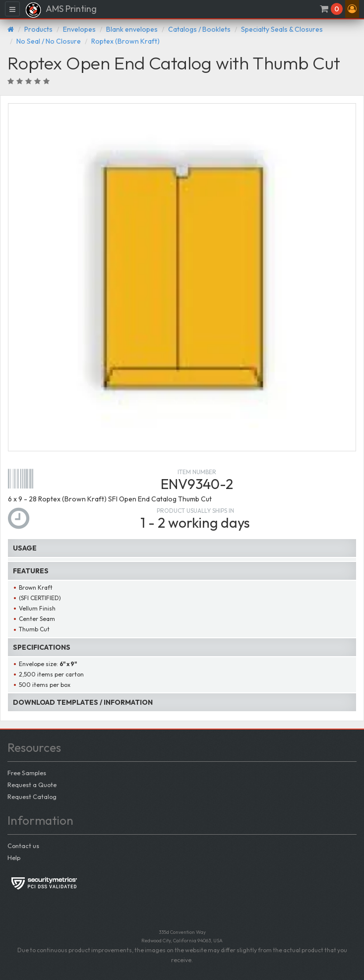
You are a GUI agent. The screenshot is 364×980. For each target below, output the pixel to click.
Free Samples (27, 773)
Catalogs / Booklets (199, 29)
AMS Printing (61, 10)
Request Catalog (32, 796)
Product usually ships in (195, 511)
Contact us (23, 846)
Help (14, 857)
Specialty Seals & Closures (282, 29)
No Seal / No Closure (49, 41)
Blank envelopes (132, 29)
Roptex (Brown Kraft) (125, 41)
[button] (352, 9)
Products (38, 29)
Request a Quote (32, 785)
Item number (197, 472)
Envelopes (79, 29)
